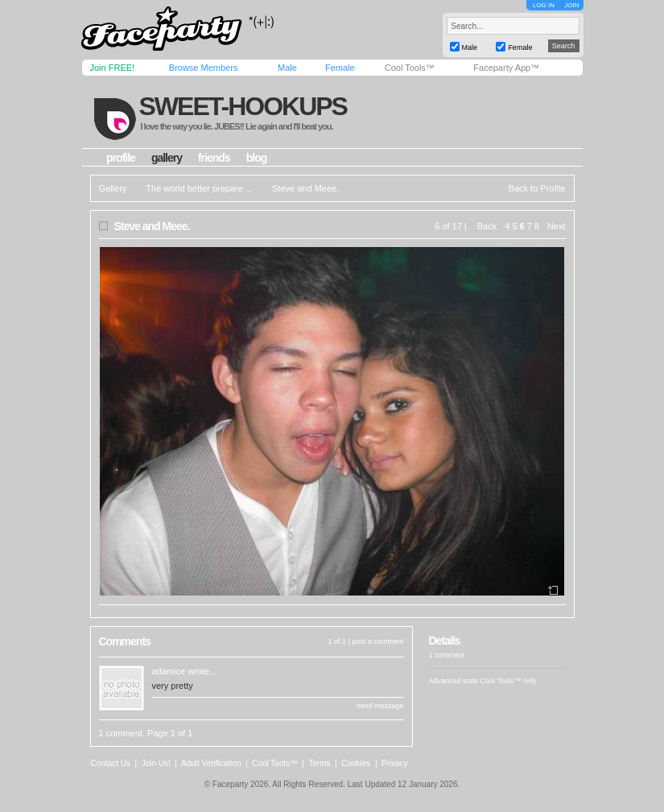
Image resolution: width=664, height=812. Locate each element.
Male (287, 68)
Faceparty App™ (506, 68)
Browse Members (204, 68)
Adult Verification (211, 763)
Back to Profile (537, 188)
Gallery (113, 188)
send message (380, 706)
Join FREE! (113, 68)
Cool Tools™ (410, 68)
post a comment (377, 641)
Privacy (395, 763)
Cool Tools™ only (509, 681)
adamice (169, 671)
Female (340, 68)
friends (214, 158)
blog (257, 158)
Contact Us (111, 763)
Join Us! (156, 763)
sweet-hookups (242, 106)
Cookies (356, 763)
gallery (167, 158)
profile (121, 158)
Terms (319, 763)
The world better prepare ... (199, 188)
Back (487, 226)
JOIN (571, 5)
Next (557, 226)
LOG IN (544, 5)
